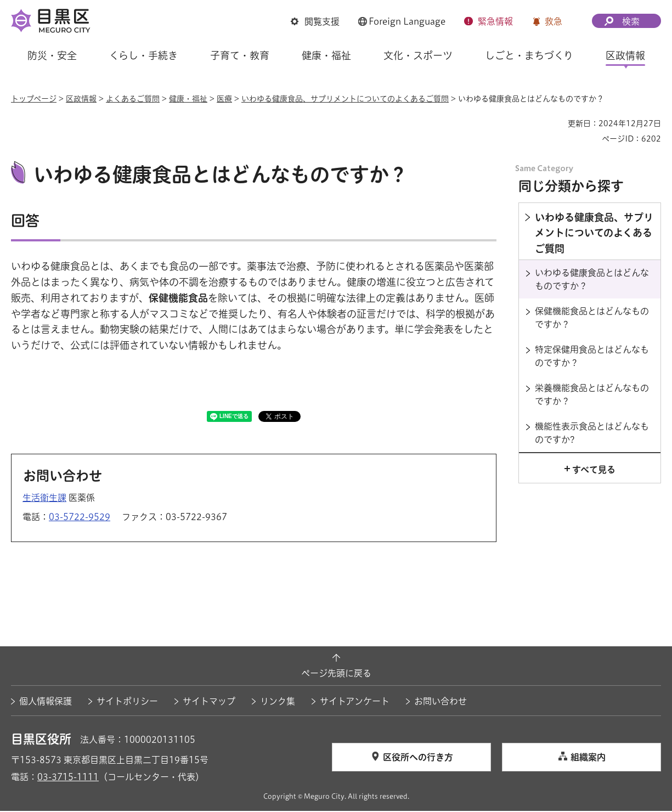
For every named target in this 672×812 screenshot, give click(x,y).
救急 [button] (554, 21)
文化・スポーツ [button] (418, 55)
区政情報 (81, 99)
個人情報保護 (46, 702)
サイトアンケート (355, 702)
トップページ (34, 99)
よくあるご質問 (133, 99)
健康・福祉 (188, 99)
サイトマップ (209, 702)
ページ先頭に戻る (336, 675)
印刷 (555, 123)
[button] (315, 21)
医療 (224, 99)
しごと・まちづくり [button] (529, 55)
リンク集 (278, 702)
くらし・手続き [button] (143, 55)
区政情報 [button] (625, 55)
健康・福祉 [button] (326, 55)
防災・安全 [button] (52, 55)
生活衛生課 (44, 499)
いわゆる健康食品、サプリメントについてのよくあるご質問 (345, 99)
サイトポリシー (127, 702)
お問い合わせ (441, 702)
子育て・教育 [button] (240, 55)
